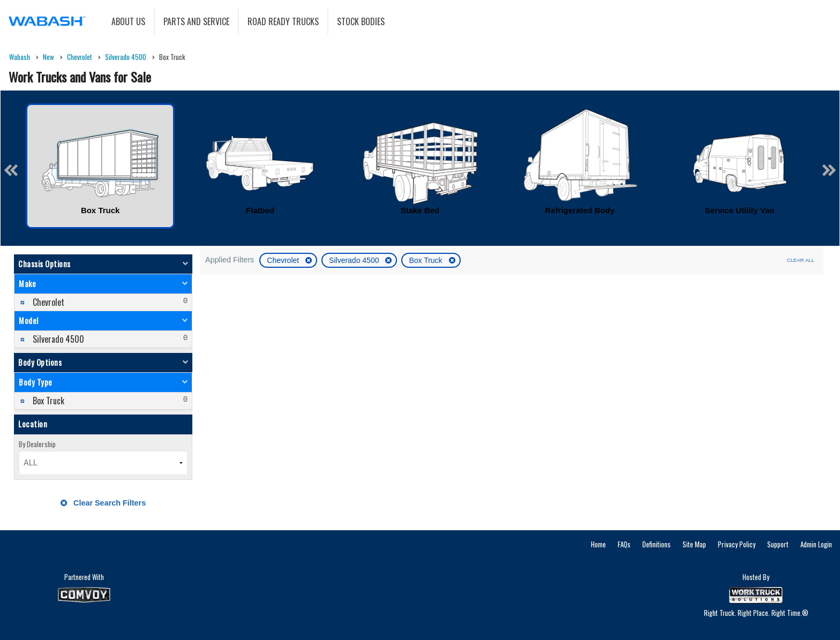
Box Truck (426, 260)
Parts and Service (196, 21)
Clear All (801, 260)
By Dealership (37, 444)
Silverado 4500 (355, 260)
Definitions (657, 544)
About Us (128, 21)
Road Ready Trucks (283, 21)
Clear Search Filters (103, 503)
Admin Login (816, 544)
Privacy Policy (737, 544)
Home (598, 544)
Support (778, 544)
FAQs (624, 544)
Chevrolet (284, 260)
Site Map (694, 544)
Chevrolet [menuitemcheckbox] (47, 302)
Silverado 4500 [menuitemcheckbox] (57, 339)
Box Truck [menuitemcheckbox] (47, 401)
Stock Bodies (361, 21)
